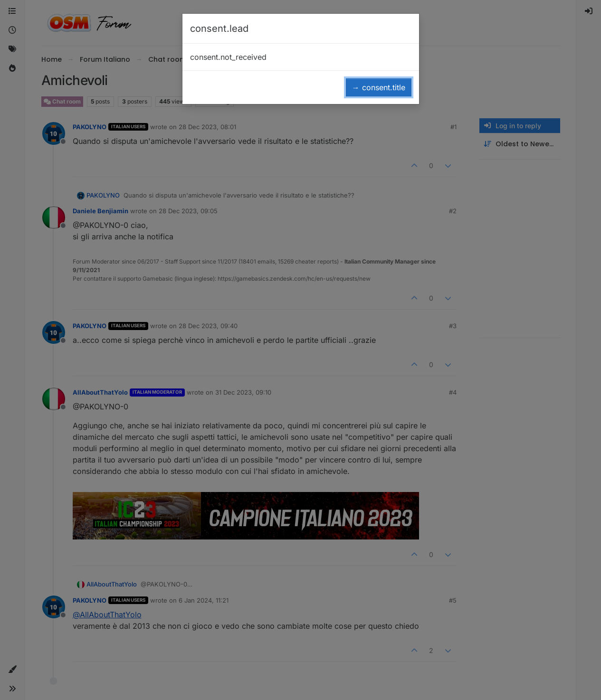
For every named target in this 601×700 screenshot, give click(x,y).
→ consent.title (379, 87)
